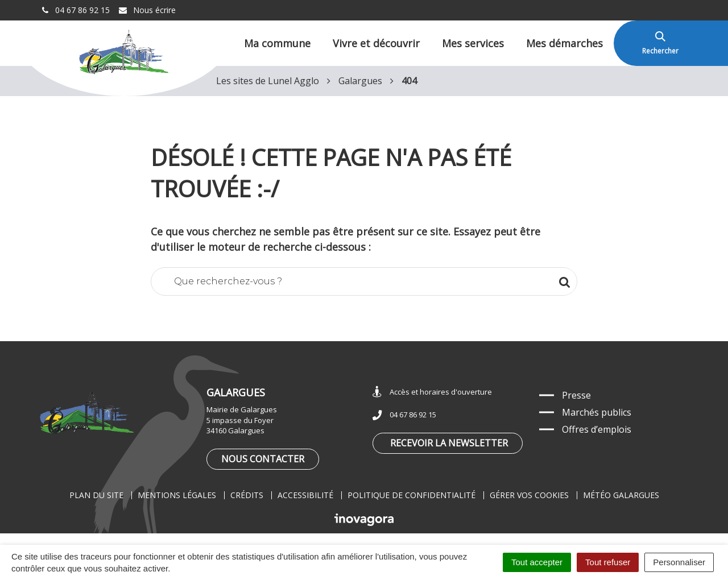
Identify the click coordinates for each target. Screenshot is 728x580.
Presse (576, 395)
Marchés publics (597, 412)
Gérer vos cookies (529, 495)
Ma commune (277, 43)
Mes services (473, 43)
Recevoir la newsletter (449, 443)
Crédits (247, 495)
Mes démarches (564, 43)
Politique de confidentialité (411, 495)
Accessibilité (305, 495)
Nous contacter (263, 459)
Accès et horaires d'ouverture (432, 392)
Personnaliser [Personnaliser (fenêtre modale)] (679, 562)
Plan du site (96, 495)
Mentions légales (177, 495)
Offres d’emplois (597, 429)
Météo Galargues (621, 495)
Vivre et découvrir (376, 43)
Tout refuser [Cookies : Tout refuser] (608, 562)
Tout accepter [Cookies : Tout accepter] (537, 562)
